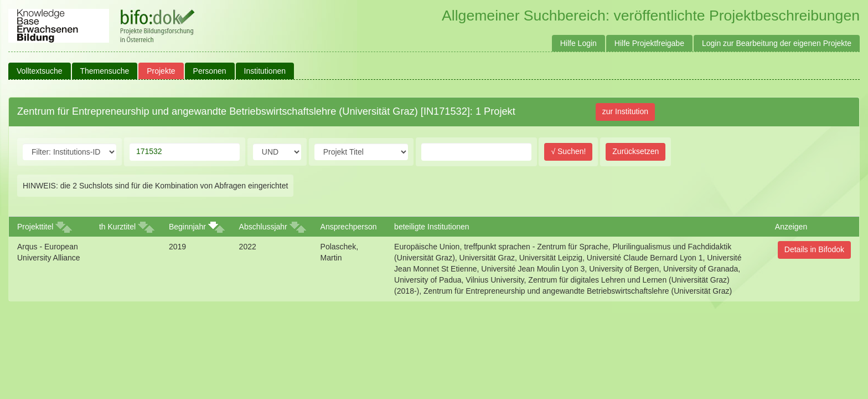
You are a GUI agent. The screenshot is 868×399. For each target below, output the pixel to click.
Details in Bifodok (814, 249)
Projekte (161, 71)
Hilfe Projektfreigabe (649, 43)
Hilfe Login (578, 43)
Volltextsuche (40, 71)
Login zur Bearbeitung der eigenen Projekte (777, 43)
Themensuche (105, 71)
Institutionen (265, 71)
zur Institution (625, 111)
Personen (210, 71)
